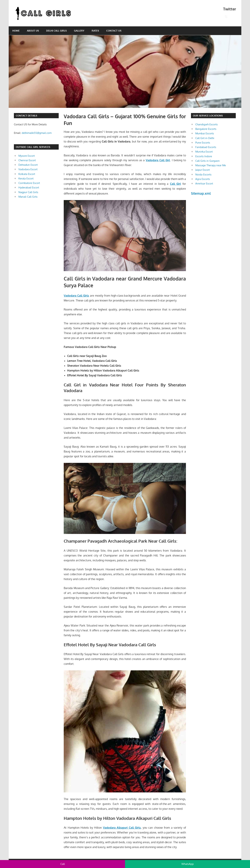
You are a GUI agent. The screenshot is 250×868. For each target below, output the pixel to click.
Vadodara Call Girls (76, 296)
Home (16, 31)
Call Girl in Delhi (205, 138)
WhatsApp (188, 864)
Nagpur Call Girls (28, 192)
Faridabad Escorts (206, 147)
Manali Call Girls (28, 197)
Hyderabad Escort (29, 187)
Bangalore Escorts (206, 129)
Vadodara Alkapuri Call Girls (122, 828)
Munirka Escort (204, 152)
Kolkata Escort (27, 174)
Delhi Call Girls (56, 31)
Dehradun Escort (28, 165)
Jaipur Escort (203, 170)
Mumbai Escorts (205, 133)
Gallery (79, 31)
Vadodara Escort (28, 169)
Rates (95, 31)
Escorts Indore (204, 156)
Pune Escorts (203, 143)
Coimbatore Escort (29, 183)
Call (63, 864)
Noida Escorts (203, 174)
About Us (33, 31)
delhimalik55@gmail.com (37, 133)
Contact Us (114, 31)
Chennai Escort (27, 160)
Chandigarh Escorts (207, 124)
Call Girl (176, 184)
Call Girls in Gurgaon (207, 161)
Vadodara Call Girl (158, 160)
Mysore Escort (27, 156)
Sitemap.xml (201, 193)
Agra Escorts (203, 179)
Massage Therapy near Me (211, 165)
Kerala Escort (26, 178)
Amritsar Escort (204, 183)
